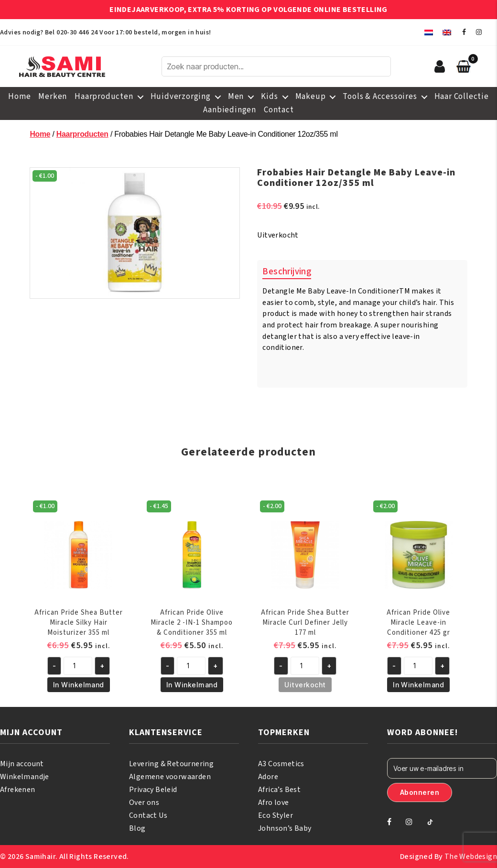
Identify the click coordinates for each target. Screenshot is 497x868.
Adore (268, 777)
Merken (53, 97)
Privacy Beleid (153, 790)
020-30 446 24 (77, 33)
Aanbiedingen (230, 110)
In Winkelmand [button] (79, 685)
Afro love (274, 803)
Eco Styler (276, 815)
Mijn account (22, 764)
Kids (269, 97)
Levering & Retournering (171, 764)
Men (236, 97)
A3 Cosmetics (281, 764)
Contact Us (148, 815)
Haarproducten (104, 97)
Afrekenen (18, 790)
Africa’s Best (279, 790)
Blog (137, 828)
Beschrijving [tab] (287, 272)
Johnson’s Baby (285, 828)
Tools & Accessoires (380, 97)
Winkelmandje (25, 777)
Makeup (311, 97)
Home (19, 97)
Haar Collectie (462, 97)
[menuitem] (429, 32)
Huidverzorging (181, 97)
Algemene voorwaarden (170, 777)
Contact (279, 110)
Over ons (144, 803)
